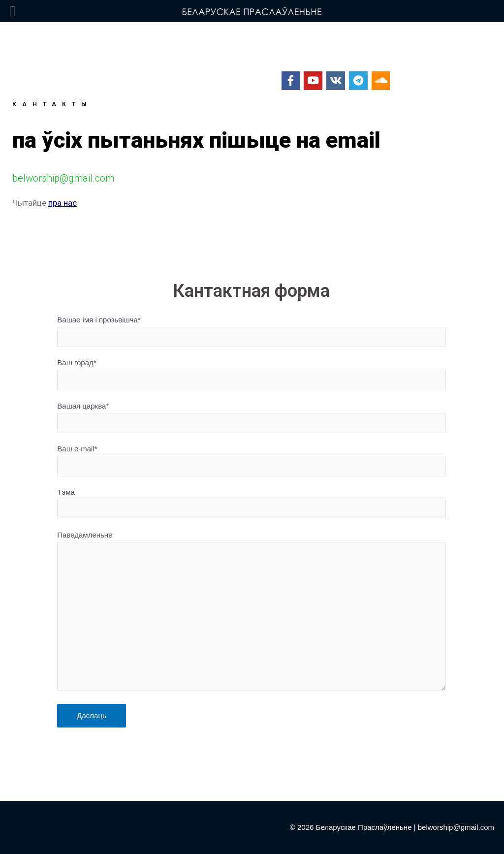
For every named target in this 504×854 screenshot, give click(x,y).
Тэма (251, 504)
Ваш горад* (251, 374)
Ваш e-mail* (251, 460)
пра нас (63, 203)
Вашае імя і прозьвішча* (251, 331)
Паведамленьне (251, 613)
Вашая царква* (251, 417)
